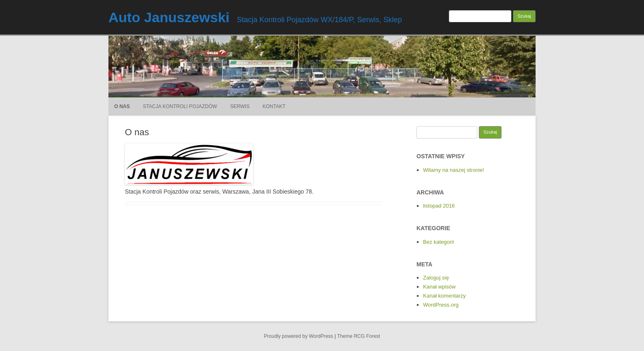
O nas (122, 106)
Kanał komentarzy (444, 296)
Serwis (240, 106)
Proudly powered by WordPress (299, 336)
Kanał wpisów (439, 287)
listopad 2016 (439, 206)
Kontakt (274, 106)
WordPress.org (441, 305)
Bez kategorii (438, 242)
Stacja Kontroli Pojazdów (180, 106)
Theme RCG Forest (359, 336)
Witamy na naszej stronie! (454, 170)
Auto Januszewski (169, 17)
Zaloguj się (436, 278)
